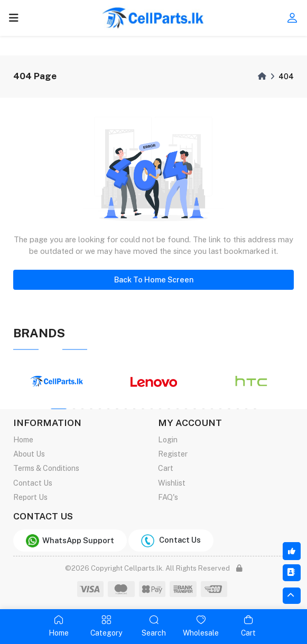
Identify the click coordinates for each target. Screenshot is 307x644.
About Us (29, 454)
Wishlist (172, 483)
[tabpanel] (57, 382)
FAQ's (168, 497)
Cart (166, 468)
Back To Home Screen (154, 280)
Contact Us (33, 483)
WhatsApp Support (70, 541)
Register (173, 454)
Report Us (30, 497)
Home (23, 439)
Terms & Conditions (46, 468)
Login (168, 439)
